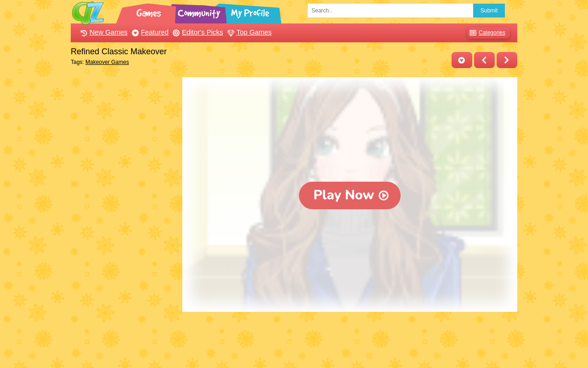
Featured (149, 32)
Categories (486, 33)
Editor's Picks (197, 32)
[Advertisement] (124, 215)
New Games (103, 32)
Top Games (249, 32)
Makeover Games (107, 62)
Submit (489, 11)
